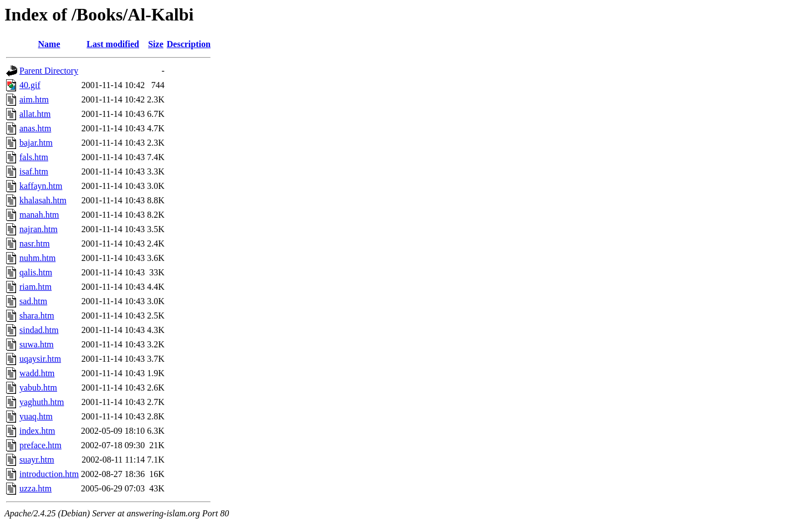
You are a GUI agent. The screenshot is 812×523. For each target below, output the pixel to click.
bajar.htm (36, 143)
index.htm (37, 431)
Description (189, 44)
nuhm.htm (37, 258)
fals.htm (34, 157)
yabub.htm (38, 388)
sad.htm (33, 301)
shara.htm (37, 316)
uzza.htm (35, 488)
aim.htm (34, 99)
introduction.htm (49, 474)
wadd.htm (37, 373)
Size (156, 44)
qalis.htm (36, 272)
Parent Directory (49, 71)
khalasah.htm (43, 200)
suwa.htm (37, 344)
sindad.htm (39, 330)
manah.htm (39, 215)
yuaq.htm (36, 416)
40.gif (30, 85)
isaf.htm (34, 171)
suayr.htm (37, 460)
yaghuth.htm (42, 402)
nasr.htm (35, 243)
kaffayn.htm (41, 186)
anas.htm (35, 128)
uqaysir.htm (40, 359)
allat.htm (35, 114)
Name (49, 44)
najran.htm (39, 229)
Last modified (113, 44)
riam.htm (35, 287)
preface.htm (40, 445)
